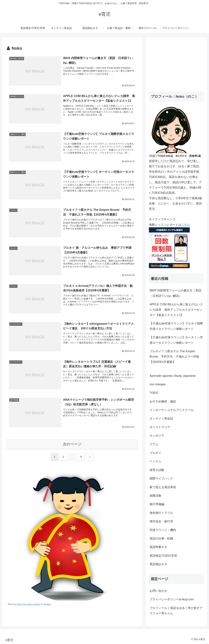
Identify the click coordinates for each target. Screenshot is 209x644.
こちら (186, 225)
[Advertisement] (176, 63)
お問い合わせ (158, 591)
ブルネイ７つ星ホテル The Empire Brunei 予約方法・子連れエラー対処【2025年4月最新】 (174, 357)
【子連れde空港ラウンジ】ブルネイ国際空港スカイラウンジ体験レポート (176, 326)
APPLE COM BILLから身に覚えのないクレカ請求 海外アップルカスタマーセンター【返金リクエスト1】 (176, 310)
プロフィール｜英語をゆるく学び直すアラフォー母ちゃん (176, 611)
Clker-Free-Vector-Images (28, 604)
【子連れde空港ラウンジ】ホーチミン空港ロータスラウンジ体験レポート (176, 340)
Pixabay (47, 604)
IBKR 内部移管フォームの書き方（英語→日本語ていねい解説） (175, 293)
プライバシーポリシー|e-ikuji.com (172, 599)
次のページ (72, 444)
